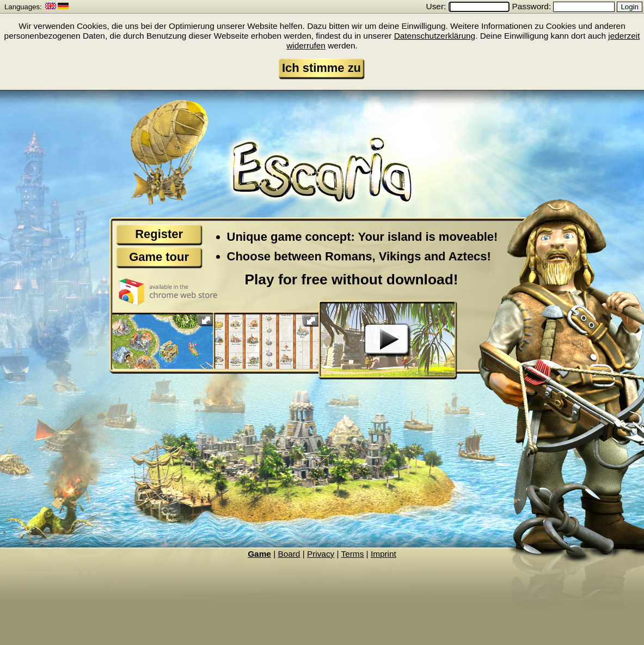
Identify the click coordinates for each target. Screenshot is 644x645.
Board (289, 554)
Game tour (159, 257)
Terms (353, 554)
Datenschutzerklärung (435, 36)
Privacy (321, 554)
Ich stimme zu (321, 68)
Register (159, 234)
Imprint (384, 554)
